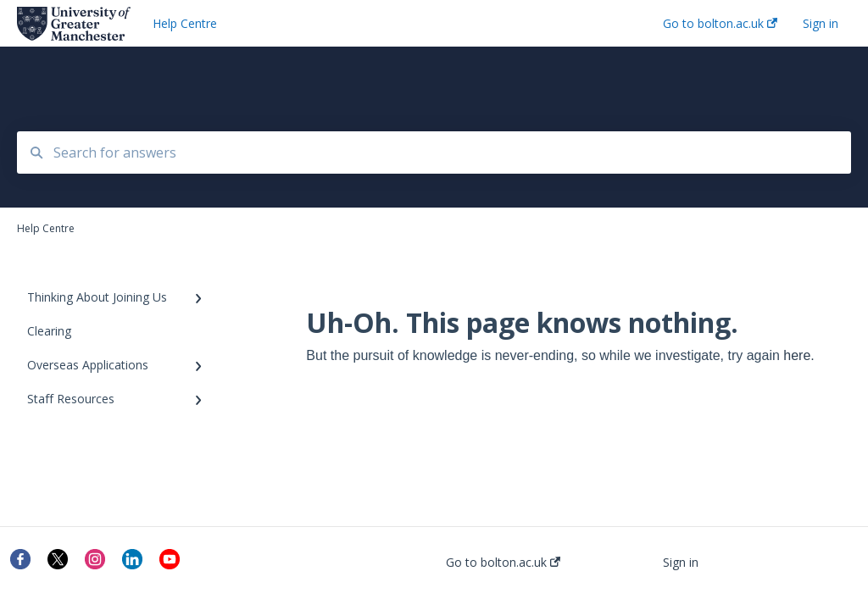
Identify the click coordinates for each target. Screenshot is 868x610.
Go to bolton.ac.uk (503, 563)
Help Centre (185, 23)
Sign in (681, 563)
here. (798, 355)
